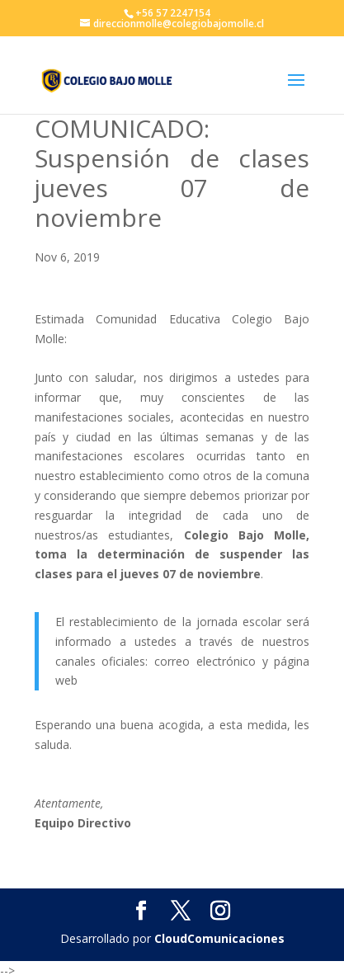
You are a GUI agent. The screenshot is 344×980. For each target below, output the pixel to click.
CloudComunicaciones (219, 938)
